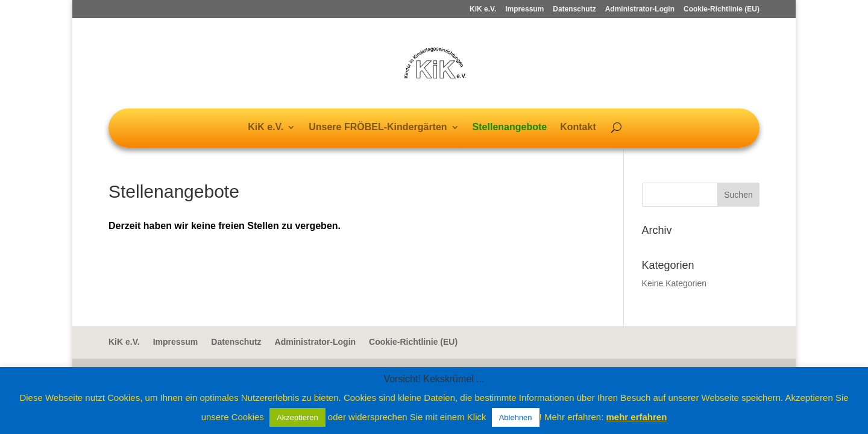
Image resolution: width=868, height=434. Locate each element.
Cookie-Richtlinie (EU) (722, 9)
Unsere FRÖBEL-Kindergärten (378, 127)
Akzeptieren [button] (297, 417)
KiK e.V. (483, 9)
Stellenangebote (510, 127)
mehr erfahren (636, 417)
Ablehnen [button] (516, 417)
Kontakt (578, 127)
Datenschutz (574, 9)
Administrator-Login (640, 9)
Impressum (524, 9)
